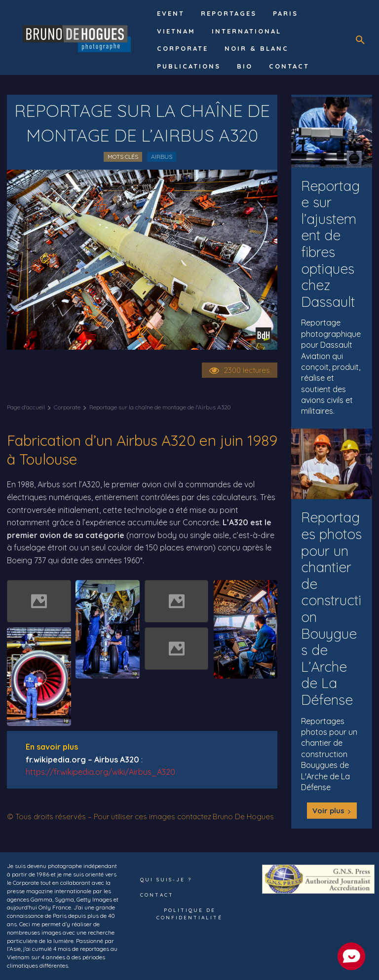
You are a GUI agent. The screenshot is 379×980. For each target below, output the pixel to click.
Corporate (67, 407)
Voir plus (332, 811)
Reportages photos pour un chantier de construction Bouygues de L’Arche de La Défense (331, 608)
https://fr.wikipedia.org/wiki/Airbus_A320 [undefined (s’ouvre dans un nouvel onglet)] (100, 772)
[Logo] (78, 37)
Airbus (162, 157)
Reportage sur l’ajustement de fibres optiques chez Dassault (330, 244)
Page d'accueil (26, 407)
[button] (360, 40)
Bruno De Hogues (243, 817)
